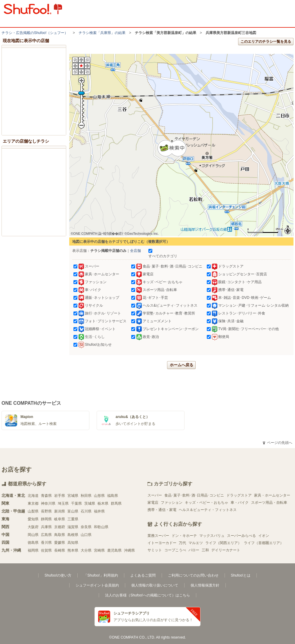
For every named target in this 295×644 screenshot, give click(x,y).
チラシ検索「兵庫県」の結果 (102, 33)
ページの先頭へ (278, 443)
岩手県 (60, 496)
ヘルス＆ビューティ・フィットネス (208, 510)
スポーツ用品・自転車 (269, 503)
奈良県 (86, 527)
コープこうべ (175, 550)
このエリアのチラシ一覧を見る (266, 42)
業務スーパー (158, 536)
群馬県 (116, 503)
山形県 (99, 496)
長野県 (46, 511)
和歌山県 (101, 527)
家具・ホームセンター (272, 495)
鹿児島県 (114, 550)
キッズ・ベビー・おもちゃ (206, 503)
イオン (264, 536)
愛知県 (33, 519)
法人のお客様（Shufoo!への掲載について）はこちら (147, 595)
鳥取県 (60, 535)
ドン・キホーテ (184, 536)
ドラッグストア (239, 495)
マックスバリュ (212, 536)
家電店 (153, 503)
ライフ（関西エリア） (223, 543)
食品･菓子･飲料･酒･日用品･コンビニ (194, 495)
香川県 (46, 543)
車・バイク (240, 503)
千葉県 (76, 503)
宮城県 (73, 496)
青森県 (46, 496)
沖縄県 (129, 550)
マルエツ (196, 543)
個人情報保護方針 (205, 585)
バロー (194, 550)
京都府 (60, 527)
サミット (155, 550)
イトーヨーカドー (162, 543)
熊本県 (73, 550)
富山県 (73, 511)
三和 (205, 550)
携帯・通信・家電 (162, 510)
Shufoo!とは (241, 575)
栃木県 (103, 503)
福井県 (99, 511)
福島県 (113, 496)
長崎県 (60, 550)
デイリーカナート (226, 550)
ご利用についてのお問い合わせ (193, 575)
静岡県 (46, 519)
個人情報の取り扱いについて (155, 585)
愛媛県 (60, 543)
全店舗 (135, 251)
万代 (182, 543)
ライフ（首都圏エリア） (264, 543)
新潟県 (60, 511)
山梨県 (33, 511)
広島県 (46, 535)
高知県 (73, 543)
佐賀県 (46, 550)
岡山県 (33, 535)
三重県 (73, 519)
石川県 (86, 511)
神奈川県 (48, 503)
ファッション (172, 503)
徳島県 (33, 543)
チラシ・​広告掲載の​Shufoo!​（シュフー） (35, 33)
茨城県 (90, 503)
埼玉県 (63, 503)
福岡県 (33, 550)
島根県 (73, 535)
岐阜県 (60, 519)
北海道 (33, 496)
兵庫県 (46, 527)
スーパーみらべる (241, 536)
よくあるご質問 (143, 575)
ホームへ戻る (182, 365)
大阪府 (33, 527)
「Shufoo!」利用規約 (101, 575)
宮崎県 (99, 550)
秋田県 (86, 496)
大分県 (86, 550)
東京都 (33, 503)
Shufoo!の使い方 (58, 575)
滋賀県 (73, 527)
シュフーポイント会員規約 (97, 585)
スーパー (155, 495)
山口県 (86, 535)
